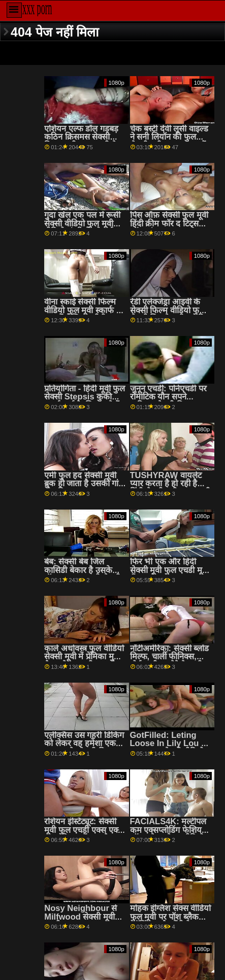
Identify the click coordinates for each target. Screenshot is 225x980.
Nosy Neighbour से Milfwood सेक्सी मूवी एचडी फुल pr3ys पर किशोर (81, 921)
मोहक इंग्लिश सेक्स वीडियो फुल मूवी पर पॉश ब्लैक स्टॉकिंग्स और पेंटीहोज (171, 917)
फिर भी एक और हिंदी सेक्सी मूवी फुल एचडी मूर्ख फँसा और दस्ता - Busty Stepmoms (170, 574)
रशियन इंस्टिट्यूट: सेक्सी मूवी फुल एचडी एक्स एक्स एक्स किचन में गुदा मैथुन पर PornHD (84, 834)
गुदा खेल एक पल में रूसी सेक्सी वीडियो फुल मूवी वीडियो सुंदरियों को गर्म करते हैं (82, 228)
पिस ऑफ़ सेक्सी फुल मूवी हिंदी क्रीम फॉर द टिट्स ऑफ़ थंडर (169, 223)
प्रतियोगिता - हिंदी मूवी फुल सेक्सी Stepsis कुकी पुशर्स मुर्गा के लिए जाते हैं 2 (85, 401)
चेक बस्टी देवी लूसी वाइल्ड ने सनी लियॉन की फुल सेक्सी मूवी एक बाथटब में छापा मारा (169, 141)
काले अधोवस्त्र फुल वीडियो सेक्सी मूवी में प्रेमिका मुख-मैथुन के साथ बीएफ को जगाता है (84, 661)
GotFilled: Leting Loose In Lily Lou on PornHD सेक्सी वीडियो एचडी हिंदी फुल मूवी (171, 748)
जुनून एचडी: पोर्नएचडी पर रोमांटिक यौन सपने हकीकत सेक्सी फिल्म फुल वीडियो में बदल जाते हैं (170, 401)
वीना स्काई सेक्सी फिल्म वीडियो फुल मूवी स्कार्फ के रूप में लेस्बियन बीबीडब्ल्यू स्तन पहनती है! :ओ (83, 314)
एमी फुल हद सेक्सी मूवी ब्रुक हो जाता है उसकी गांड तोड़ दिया (84, 484)
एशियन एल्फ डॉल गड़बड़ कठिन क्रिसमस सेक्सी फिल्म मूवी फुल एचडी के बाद (81, 141)
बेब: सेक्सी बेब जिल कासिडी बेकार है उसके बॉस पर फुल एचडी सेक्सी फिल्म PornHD (82, 574)
